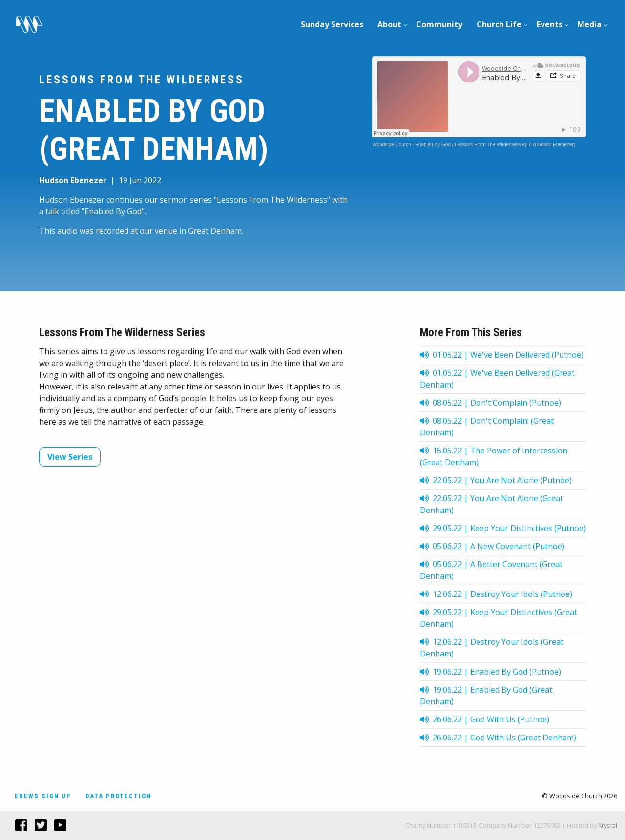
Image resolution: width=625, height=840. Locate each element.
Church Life (499, 24)
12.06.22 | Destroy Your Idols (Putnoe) (496, 594)
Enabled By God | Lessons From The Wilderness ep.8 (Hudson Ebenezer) (495, 145)
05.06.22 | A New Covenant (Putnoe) (492, 546)
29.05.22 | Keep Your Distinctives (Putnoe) (503, 528)
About (389, 24)
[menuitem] (332, 24)
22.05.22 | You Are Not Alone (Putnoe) (496, 480)
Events (550, 24)
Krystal (608, 825)
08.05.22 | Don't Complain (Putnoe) (490, 403)
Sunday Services (332, 24)
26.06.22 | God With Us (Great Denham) (498, 738)
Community (439, 24)
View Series (70, 457)
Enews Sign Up (43, 796)
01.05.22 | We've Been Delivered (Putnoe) (502, 355)
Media (589, 24)
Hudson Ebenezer (73, 180)
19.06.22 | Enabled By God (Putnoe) (490, 672)
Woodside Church (391, 145)
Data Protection (118, 796)
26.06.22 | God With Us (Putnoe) (485, 719)
